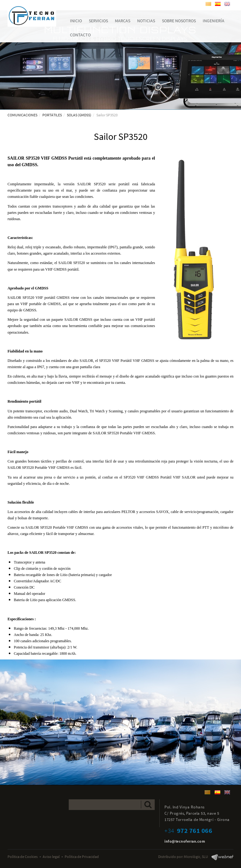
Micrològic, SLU (196, 857)
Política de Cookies (23, 857)
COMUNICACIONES (22, 115)
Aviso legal (51, 857)
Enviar (148, 804)
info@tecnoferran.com (185, 841)
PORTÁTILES (52, 115)
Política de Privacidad (82, 857)
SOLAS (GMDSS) (79, 115)
